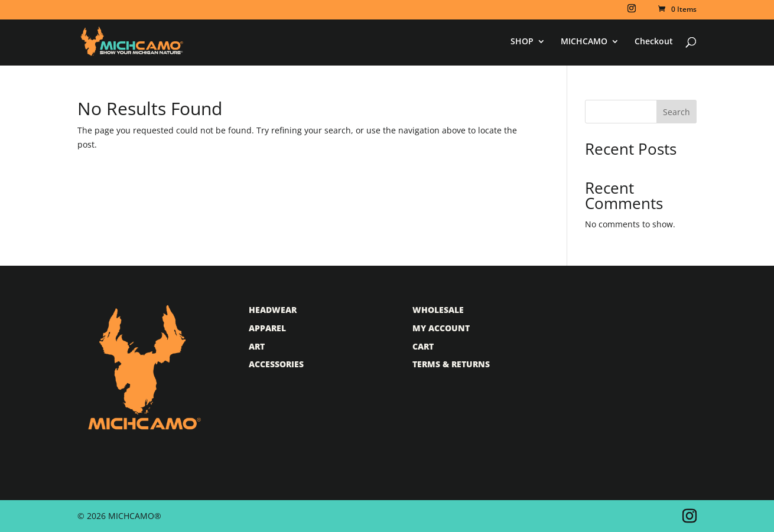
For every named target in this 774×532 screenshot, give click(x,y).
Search (677, 112)
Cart (423, 346)
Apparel (267, 328)
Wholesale (438, 310)
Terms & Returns (451, 364)
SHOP (522, 42)
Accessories (276, 364)
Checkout (654, 42)
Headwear (273, 310)
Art (257, 346)
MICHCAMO (584, 42)
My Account (441, 328)
